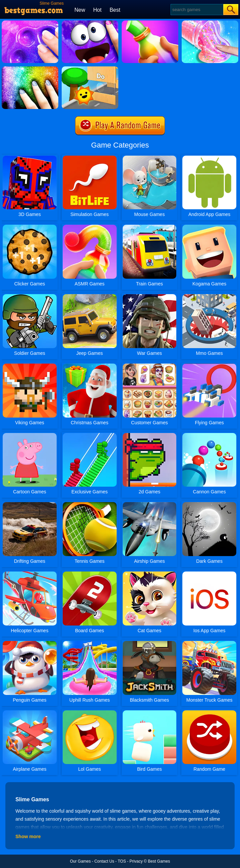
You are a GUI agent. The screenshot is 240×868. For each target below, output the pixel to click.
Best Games (159, 861)
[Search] (197, 10)
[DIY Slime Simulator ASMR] (210, 23)
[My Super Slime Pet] (90, 23)
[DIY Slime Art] (30, 69)
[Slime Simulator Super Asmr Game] (30, 23)
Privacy (136, 861)
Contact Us (104, 861)
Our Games (80, 861)
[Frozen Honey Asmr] (150, 23)
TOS (122, 861)
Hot (97, 10)
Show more (28, 836)
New (80, 10)
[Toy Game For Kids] (90, 69)
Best (115, 10)
